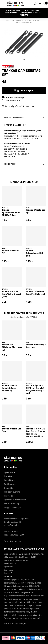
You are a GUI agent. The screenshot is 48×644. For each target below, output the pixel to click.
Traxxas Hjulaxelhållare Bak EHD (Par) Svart (11, 213)
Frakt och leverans (12, 492)
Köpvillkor (9, 496)
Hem (8, 20)
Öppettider (9, 488)
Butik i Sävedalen (32, 11)
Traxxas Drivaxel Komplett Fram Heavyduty (10, 388)
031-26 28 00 (13, 532)
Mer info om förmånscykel (15, 624)
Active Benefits (10, 564)
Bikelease (8, 576)
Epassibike (9, 567)
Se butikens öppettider (14, 541)
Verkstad (24, 15)
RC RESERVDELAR (33, 20)
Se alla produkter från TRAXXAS (24, 317)
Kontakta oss (10, 480)
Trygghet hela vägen (13, 508)
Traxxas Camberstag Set (23, 22)
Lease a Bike (9, 573)
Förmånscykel (11, 13)
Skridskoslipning (11, 504)
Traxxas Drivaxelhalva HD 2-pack (35, 253)
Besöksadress (10, 484)
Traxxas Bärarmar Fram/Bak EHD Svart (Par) (11, 294)
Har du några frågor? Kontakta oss (19, 106)
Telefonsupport (14, 11)
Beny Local (9, 570)
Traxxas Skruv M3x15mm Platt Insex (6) (12, 347)
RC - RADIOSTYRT (18, 20)
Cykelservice (9, 472)
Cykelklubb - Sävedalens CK (16, 500)
